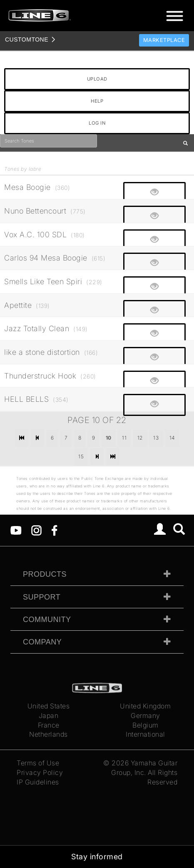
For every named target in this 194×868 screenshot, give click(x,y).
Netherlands (48, 734)
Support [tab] (42, 597)
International (145, 734)
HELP (97, 101)
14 (172, 438)
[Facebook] (54, 530)
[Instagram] (36, 530)
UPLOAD (97, 79)
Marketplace (164, 40)
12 (140, 438)
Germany (145, 716)
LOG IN (97, 123)
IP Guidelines (38, 782)
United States (49, 706)
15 (81, 456)
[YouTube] (16, 530)
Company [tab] (42, 642)
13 (156, 438)
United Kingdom (145, 706)
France (49, 725)
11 (124, 438)
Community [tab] (47, 620)
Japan (49, 716)
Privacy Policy (40, 772)
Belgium (145, 725)
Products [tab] (45, 574)
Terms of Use (38, 763)
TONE (27, 39)
